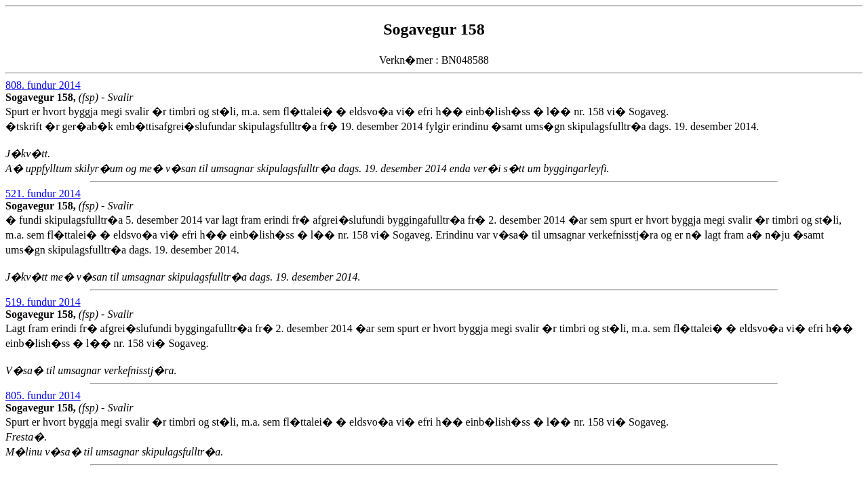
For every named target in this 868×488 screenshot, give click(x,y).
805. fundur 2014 (43, 395)
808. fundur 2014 (43, 85)
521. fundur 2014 (43, 194)
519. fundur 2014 (43, 302)
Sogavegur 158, (42, 97)
